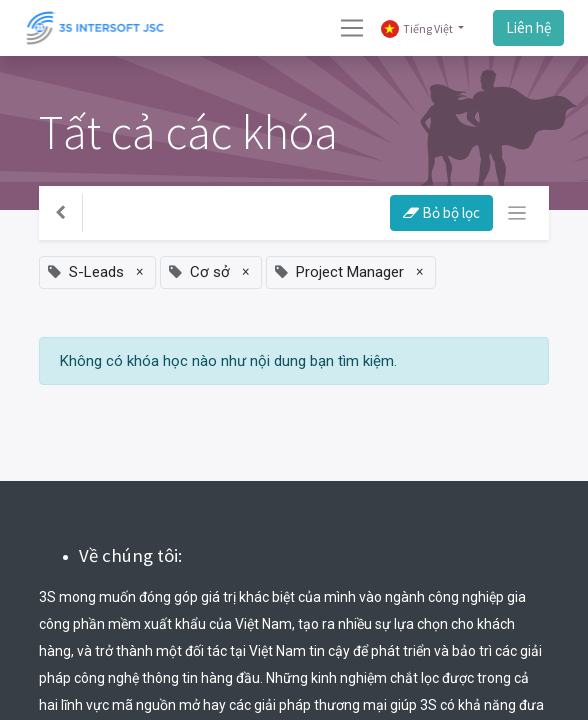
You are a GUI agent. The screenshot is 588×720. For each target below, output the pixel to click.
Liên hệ (528, 27)
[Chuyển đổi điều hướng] (517, 213)
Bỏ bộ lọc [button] (441, 212)
